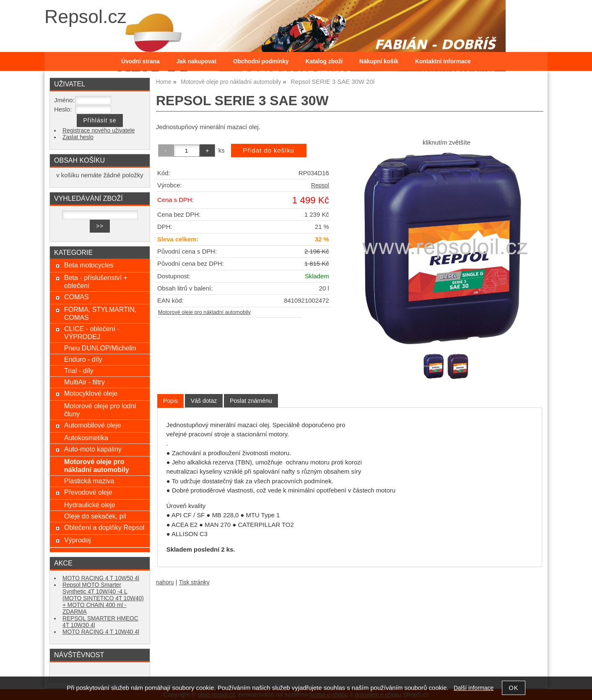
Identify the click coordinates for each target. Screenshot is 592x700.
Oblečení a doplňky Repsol (104, 527)
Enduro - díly (83, 359)
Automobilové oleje (92, 425)
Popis (170, 401)
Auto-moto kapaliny (93, 449)
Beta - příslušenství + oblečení (96, 281)
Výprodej (77, 540)
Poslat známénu (251, 401)
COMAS (77, 297)
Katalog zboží (324, 61)
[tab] (170, 401)
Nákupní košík (379, 61)
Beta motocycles (89, 265)
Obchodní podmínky (261, 61)
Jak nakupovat (196, 61)
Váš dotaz (204, 401)
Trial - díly (79, 371)
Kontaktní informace (443, 61)
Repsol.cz (86, 17)
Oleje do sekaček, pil (95, 516)
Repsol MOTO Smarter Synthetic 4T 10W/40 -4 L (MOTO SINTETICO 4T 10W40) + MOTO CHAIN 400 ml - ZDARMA (103, 598)
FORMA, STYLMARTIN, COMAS (100, 313)
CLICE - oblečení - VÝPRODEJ (92, 333)
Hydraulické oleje (90, 505)
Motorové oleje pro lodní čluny (100, 410)
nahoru (165, 582)
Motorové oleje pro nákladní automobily (204, 312)
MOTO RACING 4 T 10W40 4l (101, 632)
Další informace (474, 688)
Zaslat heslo (78, 137)
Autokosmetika (86, 438)
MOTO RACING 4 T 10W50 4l (101, 578)
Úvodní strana (140, 61)
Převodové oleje (88, 492)
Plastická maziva (89, 481)
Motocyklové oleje (91, 393)
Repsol (320, 185)
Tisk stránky (194, 582)
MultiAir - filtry (84, 382)
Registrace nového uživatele (99, 131)
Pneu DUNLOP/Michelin (100, 348)
